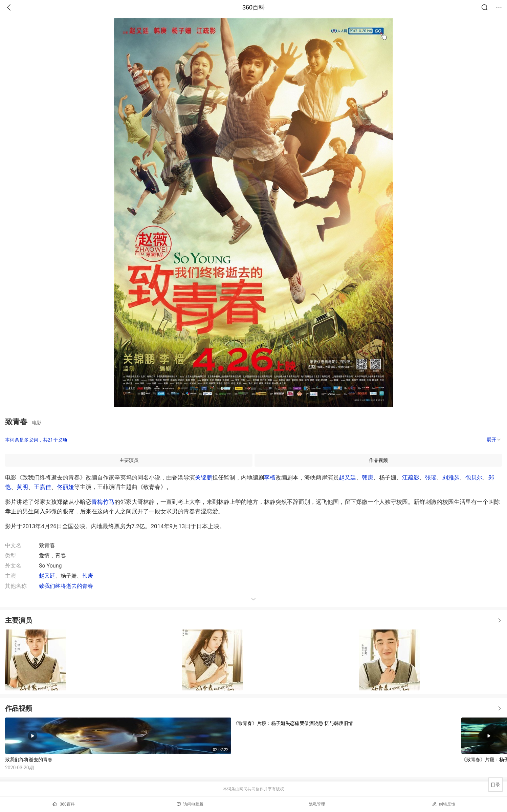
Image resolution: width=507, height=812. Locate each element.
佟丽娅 (65, 487)
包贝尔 (474, 477)
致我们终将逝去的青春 (66, 586)
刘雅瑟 (451, 477)
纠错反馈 (444, 804)
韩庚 (368, 477)
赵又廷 (347, 477)
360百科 (253, 7)
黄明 (22, 487)
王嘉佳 (42, 487)
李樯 (270, 477)
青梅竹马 (103, 502)
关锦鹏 (204, 477)
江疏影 (411, 477)
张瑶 (431, 477)
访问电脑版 (190, 804)
